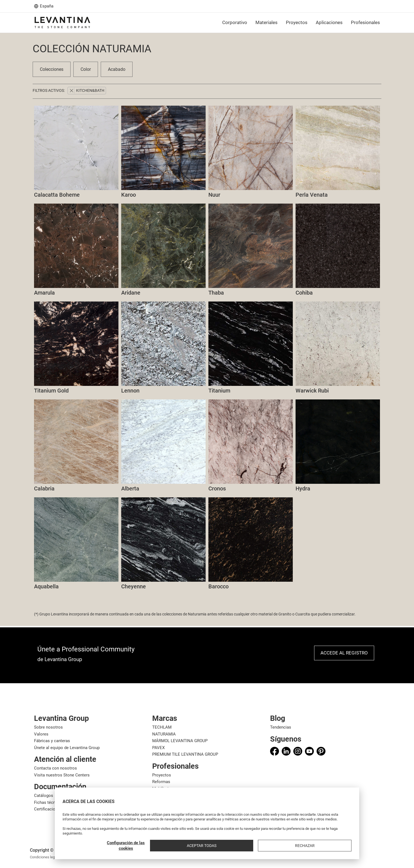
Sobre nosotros (48, 727)
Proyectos (162, 775)
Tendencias (281, 727)
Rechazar (337, 846)
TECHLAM (162, 727)
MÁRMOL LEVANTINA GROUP (180, 741)
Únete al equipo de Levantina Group (67, 748)
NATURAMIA (164, 734)
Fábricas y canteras (52, 741)
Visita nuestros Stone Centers (62, 775)
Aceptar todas (298, 846)
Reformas (161, 782)
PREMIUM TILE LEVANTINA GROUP (185, 754)
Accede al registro (344, 653)
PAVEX (158, 748)
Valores (41, 734)
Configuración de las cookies (255, 846)
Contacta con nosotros (55, 768)
